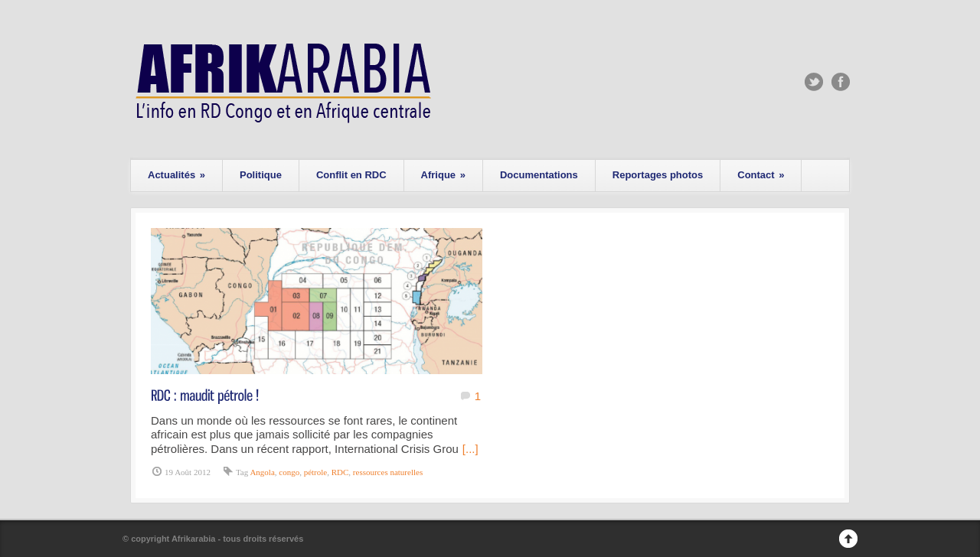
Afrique (443, 175)
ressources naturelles (388, 472)
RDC (340, 472)
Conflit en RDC (351, 175)
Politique (261, 175)
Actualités (176, 175)
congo (289, 472)
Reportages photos (658, 175)
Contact (761, 175)
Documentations (539, 175)
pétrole (316, 472)
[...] (470, 449)
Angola (262, 472)
